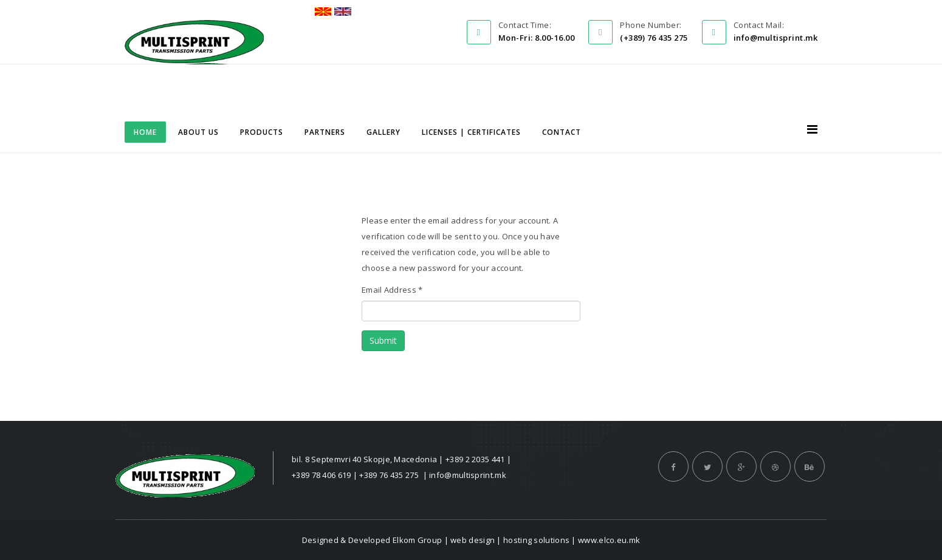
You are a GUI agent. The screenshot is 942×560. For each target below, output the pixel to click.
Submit (383, 340)
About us (198, 132)
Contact (562, 132)
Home (145, 132)
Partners (325, 132)
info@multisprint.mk (468, 475)
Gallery (383, 132)
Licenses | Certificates (471, 132)
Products (262, 132)
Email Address (392, 290)
